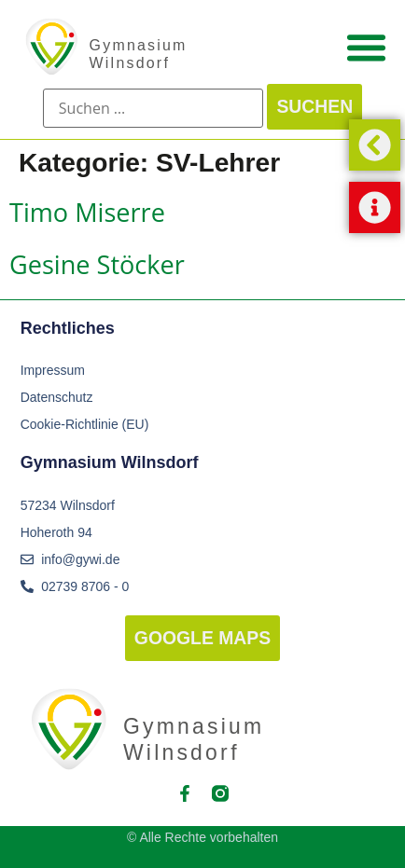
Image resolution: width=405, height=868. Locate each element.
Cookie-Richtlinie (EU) (85, 424)
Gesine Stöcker (97, 264)
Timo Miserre (87, 212)
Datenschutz (57, 397)
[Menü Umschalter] (366, 47)
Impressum (53, 370)
